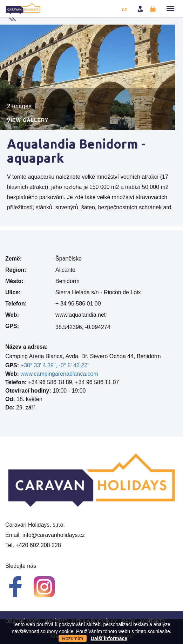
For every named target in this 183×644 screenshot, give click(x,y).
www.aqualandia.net (80, 315)
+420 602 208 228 (38, 545)
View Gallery (28, 120)
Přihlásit (141, 9)
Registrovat (154, 9)
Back (12, 18)
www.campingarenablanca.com (59, 374)
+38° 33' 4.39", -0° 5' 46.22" (55, 365)
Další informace (109, 638)
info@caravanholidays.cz (54, 535)
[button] (170, 8)
